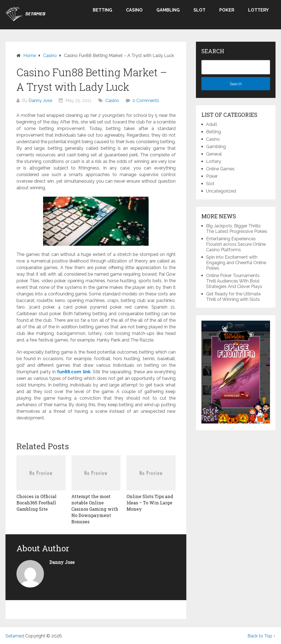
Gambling (168, 10)
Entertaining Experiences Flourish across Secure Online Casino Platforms (236, 244)
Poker (227, 10)
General (214, 154)
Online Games (220, 169)
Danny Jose (40, 101)
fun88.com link (74, 372)
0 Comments (146, 101)
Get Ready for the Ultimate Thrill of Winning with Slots (233, 297)
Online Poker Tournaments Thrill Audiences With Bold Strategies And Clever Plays (234, 281)
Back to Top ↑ (262, 636)
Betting (102, 10)
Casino (134, 10)
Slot (199, 10)
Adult (212, 124)
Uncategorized (221, 191)
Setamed (15, 636)
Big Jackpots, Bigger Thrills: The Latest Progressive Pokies (237, 229)
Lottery (258, 10)
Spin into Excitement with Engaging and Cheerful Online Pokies (236, 263)
